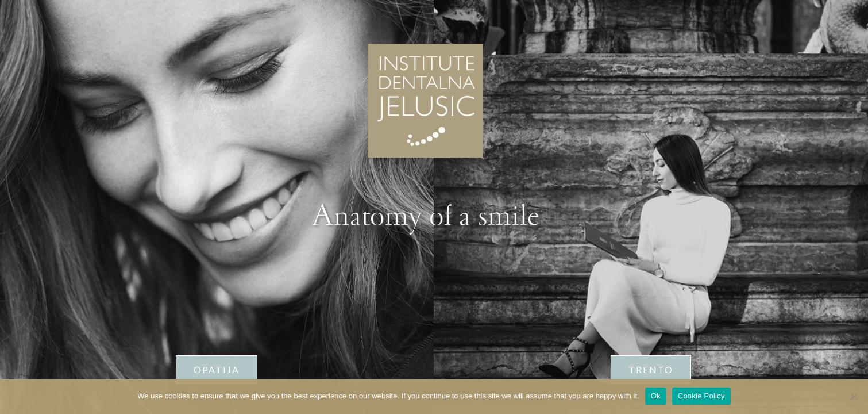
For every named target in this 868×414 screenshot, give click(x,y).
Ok (656, 396)
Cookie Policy (701, 396)
